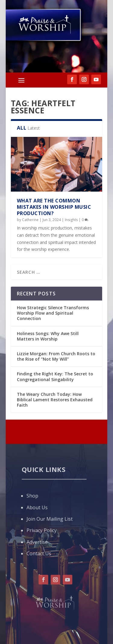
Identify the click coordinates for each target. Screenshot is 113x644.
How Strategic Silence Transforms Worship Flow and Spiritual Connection (53, 313)
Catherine (30, 220)
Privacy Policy (42, 530)
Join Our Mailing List (50, 519)
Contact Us (39, 553)
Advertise (37, 542)
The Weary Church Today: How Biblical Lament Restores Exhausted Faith (55, 400)
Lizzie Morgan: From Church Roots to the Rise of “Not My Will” (56, 356)
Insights (71, 220)
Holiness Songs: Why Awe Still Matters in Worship (48, 336)
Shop (32, 496)
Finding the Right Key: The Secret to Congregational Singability (55, 376)
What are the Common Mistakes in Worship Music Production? (54, 207)
